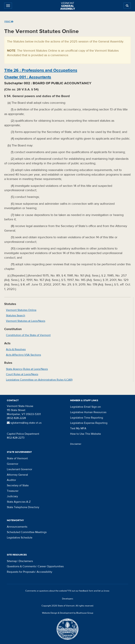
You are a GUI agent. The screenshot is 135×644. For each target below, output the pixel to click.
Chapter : (28, 77)
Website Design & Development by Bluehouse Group (68, 613)
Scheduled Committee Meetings (27, 532)
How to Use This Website (86, 434)
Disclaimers (26, 561)
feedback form (86, 591)
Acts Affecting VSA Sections (23, 355)
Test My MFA (78, 428)
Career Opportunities (51, 566)
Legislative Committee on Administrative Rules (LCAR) (39, 380)
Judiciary (12, 496)
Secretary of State (18, 485)
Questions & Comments (21, 566)
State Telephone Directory (23, 507)
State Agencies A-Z (19, 502)
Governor (13, 464)
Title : (41, 70)
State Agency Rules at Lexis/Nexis (27, 369)
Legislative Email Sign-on (86, 407)
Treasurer (13, 491)
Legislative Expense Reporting (89, 423)
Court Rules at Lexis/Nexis (22, 374)
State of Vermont (17, 458)
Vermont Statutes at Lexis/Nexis (26, 321)
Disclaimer (76, 444)
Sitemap (12, 561)
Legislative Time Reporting (87, 418)
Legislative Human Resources (88, 412)
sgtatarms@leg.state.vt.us (24, 423)
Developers (68, 599)
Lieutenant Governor (20, 469)
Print (9, 22)
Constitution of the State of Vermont (28, 335)
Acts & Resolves (16, 349)
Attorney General (17, 475)
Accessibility (44, 572)
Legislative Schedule (20, 538)
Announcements (17, 527)
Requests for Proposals (21, 572)
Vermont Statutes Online (21, 310)
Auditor (11, 480)
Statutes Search (16, 316)
